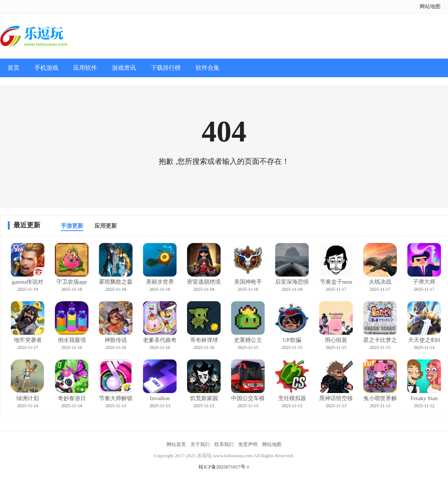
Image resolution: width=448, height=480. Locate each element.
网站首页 (176, 444)
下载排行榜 (166, 68)
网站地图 (430, 7)
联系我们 (224, 444)
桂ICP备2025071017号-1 (224, 467)
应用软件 (85, 68)
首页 (13, 68)
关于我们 (200, 444)
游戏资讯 (124, 68)
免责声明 (248, 444)
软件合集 (208, 68)
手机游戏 (46, 68)
